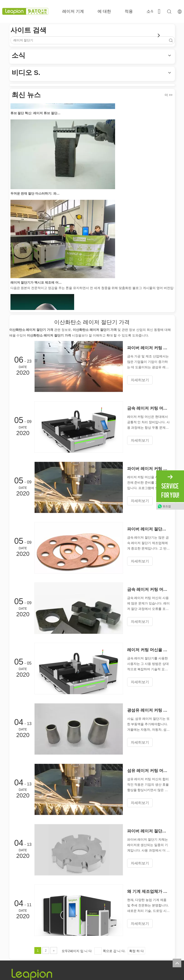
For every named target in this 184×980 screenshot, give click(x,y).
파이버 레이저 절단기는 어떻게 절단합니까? (149, 831)
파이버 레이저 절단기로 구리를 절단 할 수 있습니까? (149, 529)
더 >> (169, 95)
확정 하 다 (136, 951)
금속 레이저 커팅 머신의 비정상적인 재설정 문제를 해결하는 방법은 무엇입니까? (149, 408)
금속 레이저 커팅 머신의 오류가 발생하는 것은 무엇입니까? (149, 589)
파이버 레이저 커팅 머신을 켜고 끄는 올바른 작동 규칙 (149, 348)
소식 (151, 11)
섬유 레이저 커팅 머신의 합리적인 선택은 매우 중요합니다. (149, 771)
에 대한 (104, 11)
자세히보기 (140, 380)
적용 (129, 11)
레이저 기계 (73, 11)
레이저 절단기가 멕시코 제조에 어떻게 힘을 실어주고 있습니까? (36, 283)
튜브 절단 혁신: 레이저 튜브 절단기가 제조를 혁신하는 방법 (36, 114)
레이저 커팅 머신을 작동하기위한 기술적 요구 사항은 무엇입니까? (149, 650)
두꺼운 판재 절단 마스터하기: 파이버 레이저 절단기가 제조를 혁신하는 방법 (36, 194)
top (177, 963)
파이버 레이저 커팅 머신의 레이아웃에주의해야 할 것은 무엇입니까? (149, 469)
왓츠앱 (167, 506)
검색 (171, 40)
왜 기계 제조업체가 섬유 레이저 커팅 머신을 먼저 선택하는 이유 (149, 891)
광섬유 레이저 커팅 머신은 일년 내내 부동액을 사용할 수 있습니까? (149, 710)
